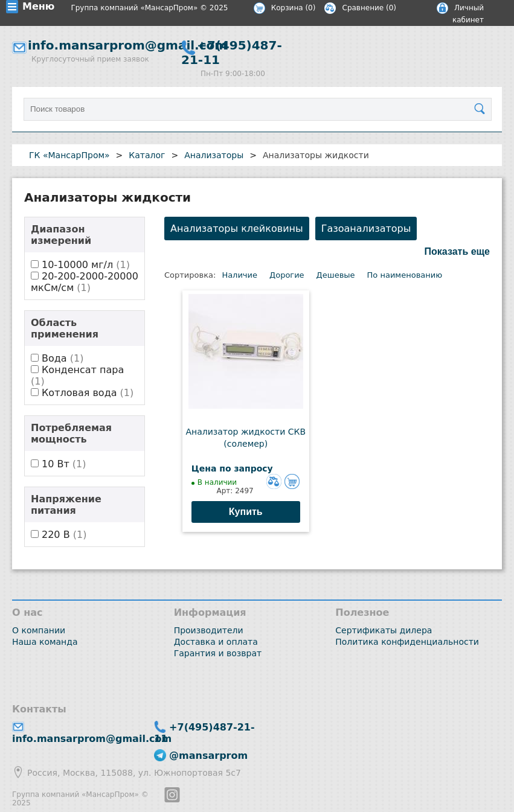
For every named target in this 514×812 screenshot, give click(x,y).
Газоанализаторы (366, 229)
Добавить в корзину (292, 481)
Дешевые (336, 275)
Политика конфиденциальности (407, 642)
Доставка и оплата (216, 642)
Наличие (239, 275)
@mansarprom (208, 756)
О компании (39, 630)
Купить (246, 512)
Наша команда (45, 642)
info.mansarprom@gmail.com (127, 45)
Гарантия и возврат (218, 653)
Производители (209, 630)
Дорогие (287, 275)
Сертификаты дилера (384, 630)
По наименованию (405, 275)
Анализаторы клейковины (237, 229)
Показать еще (457, 251)
